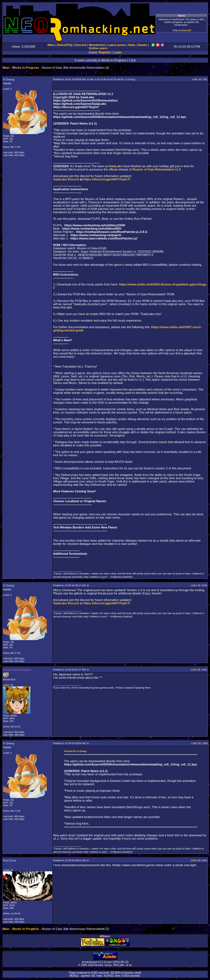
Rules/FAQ (65, 45)
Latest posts (116, 45)
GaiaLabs (115, 166)
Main (51, 45)
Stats (132, 45)
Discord (186, 30)
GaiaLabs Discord (66, 179)
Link (194, 79)
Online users (98, 48)
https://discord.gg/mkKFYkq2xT (106, 179)
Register (105, 52)
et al (129, 965)
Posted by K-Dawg (75, 751)
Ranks (143, 45)
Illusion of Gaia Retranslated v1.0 (156, 169)
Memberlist (97, 45)
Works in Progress (26, 68)
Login (117, 52)
